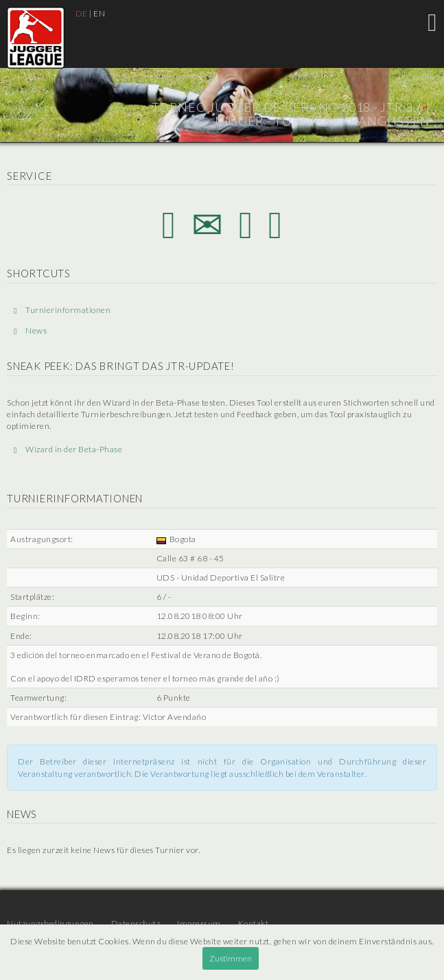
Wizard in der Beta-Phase (68, 449)
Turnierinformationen (62, 310)
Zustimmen (231, 958)
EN (99, 13)
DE (82, 13)
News (30, 330)
